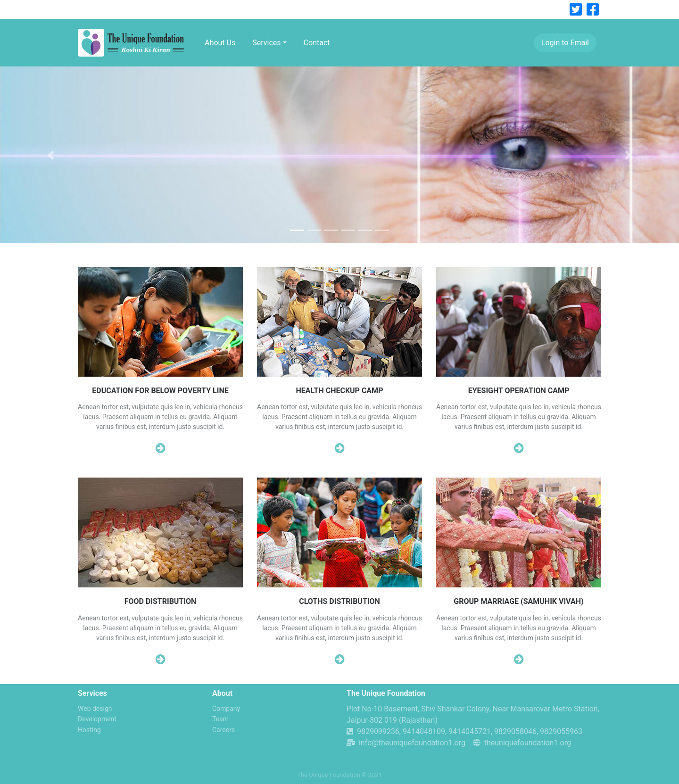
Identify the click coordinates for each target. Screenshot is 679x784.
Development (97, 719)
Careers (224, 730)
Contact (317, 43)
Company (226, 709)
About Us (220, 43)
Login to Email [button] (565, 43)
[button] (51, 155)
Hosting (89, 730)
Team (220, 719)
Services (266, 43)
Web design (95, 709)
